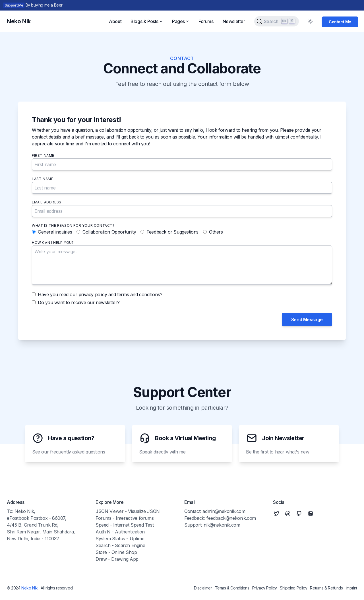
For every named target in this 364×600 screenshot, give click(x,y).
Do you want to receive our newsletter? (79, 302)
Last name (43, 179)
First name (43, 155)
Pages (181, 21)
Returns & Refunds (326, 588)
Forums (206, 21)
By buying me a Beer (44, 5)
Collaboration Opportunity (109, 232)
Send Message (307, 319)
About (115, 21)
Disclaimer (203, 588)
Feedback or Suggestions (172, 232)
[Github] (299, 514)
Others (216, 232)
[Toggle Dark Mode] (310, 21)
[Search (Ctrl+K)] (277, 21)
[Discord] (288, 514)
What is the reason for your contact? (73, 225)
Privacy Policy (265, 588)
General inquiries (55, 232)
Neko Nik (30, 588)
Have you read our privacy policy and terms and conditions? (100, 294)
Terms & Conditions (232, 588)
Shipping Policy (293, 588)
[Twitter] (276, 514)
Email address (47, 202)
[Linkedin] (311, 514)
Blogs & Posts (147, 21)
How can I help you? (53, 243)
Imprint (351, 588)
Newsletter (234, 21)
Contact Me (340, 22)
